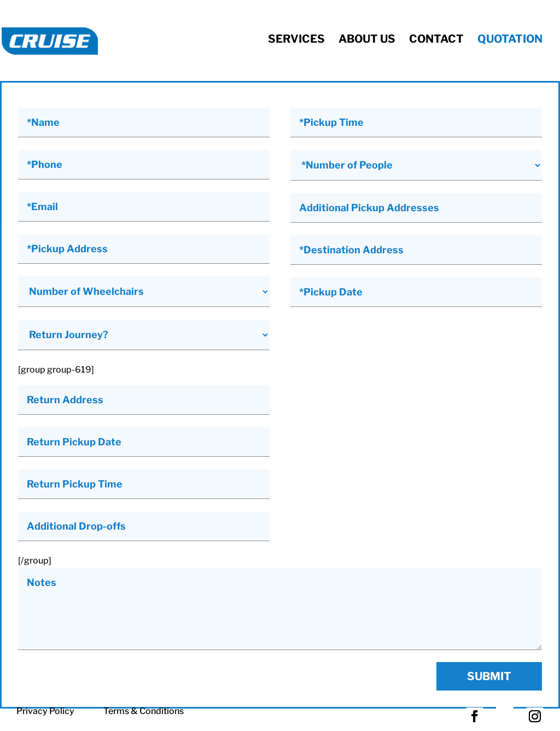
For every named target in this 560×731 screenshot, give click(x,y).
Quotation (510, 39)
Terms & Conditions (144, 711)
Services (296, 39)
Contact (436, 39)
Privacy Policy (45, 711)
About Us (367, 39)
